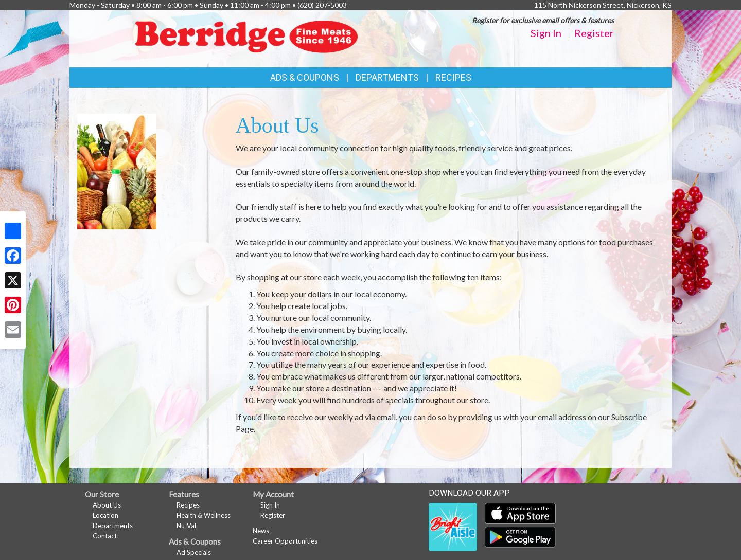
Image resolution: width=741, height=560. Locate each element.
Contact (105, 536)
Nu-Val (186, 526)
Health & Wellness (204, 515)
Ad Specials (194, 552)
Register (594, 33)
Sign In (546, 33)
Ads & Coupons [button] (305, 77)
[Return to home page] (249, 38)
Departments (113, 526)
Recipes (453, 77)
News (261, 531)
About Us (107, 505)
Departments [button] (387, 77)
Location (105, 515)
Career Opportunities (285, 541)
